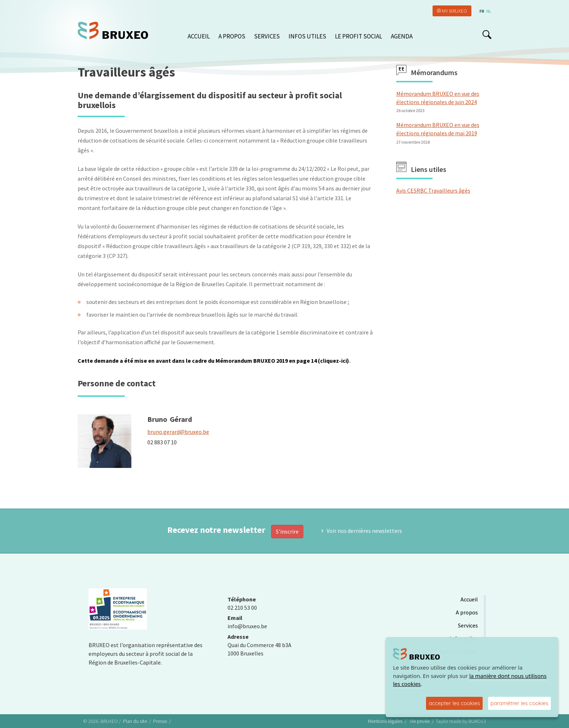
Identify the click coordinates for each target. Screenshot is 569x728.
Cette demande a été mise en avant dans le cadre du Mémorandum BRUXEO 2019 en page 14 (197, 361)
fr (482, 11)
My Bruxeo (455, 11)
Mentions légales (385, 721)
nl (489, 11)
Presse (160, 721)
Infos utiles (307, 36)
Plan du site (135, 721)
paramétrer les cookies (519, 703)
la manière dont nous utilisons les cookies (470, 680)
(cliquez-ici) (333, 361)
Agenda (402, 36)
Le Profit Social (359, 36)
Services (267, 36)
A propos (232, 36)
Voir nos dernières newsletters (364, 531)
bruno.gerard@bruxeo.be (178, 432)
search (487, 34)
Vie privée (420, 721)
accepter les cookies (454, 703)
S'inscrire (287, 531)
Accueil (199, 36)
